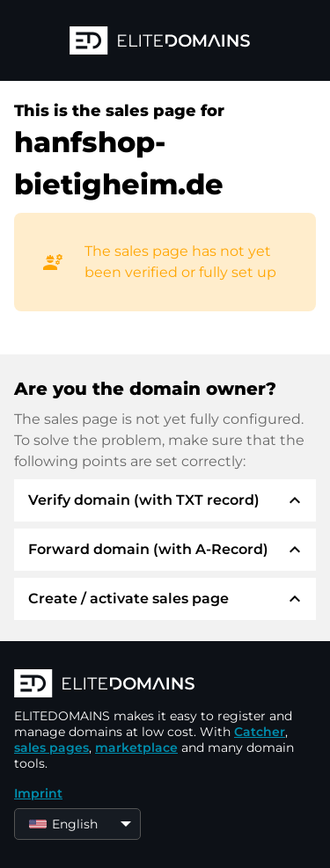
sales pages (51, 748)
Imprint (38, 793)
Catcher (260, 732)
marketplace (136, 748)
